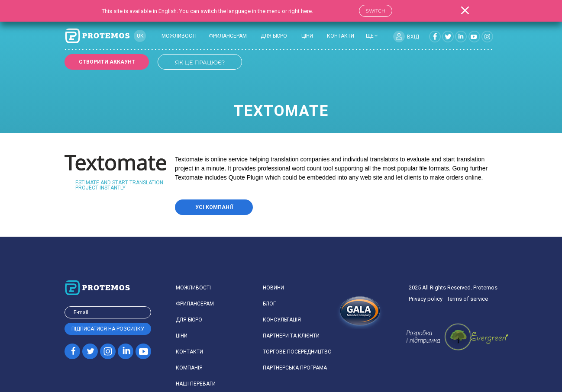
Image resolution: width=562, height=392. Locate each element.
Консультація (282, 320)
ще (370, 36)
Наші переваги (196, 384)
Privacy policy (426, 299)
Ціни (307, 36)
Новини (273, 288)
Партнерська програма (295, 368)
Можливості (179, 36)
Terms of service (467, 299)
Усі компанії (214, 207)
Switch (376, 11)
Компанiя (189, 368)
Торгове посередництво (297, 352)
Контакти (341, 36)
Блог (269, 304)
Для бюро (274, 36)
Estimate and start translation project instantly (119, 185)
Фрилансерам (228, 36)
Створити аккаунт (107, 62)
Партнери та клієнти (291, 336)
